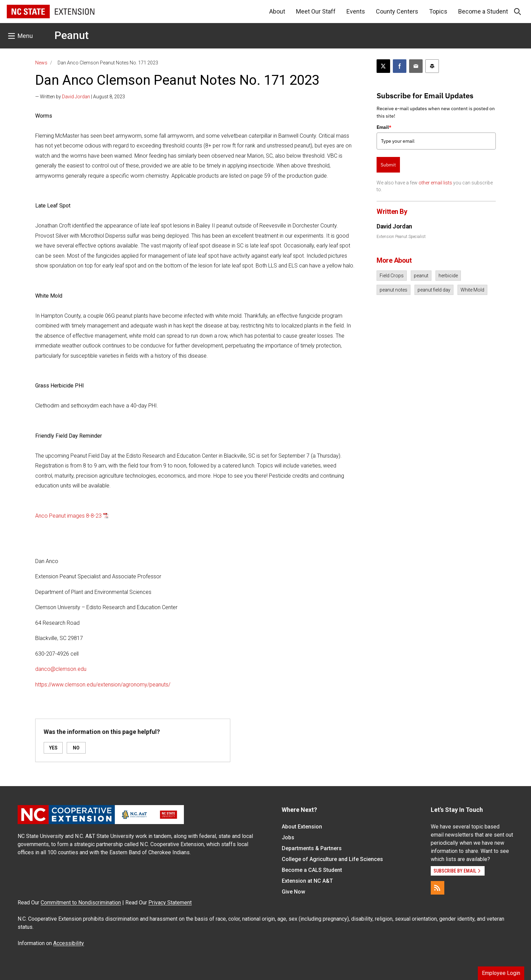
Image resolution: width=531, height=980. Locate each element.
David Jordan (76, 97)
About (277, 11)
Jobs (288, 837)
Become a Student (483, 11)
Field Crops (392, 276)
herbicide (448, 276)
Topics (438, 11)
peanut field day (434, 290)
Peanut (72, 35)
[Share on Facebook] (400, 66)
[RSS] (438, 888)
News (41, 63)
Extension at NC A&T (307, 881)
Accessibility (69, 943)
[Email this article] (416, 66)
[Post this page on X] (383, 66)
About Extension (302, 827)
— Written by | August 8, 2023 (80, 97)
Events (356, 11)
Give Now (293, 892)
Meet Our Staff (316, 11)
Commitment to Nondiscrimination (81, 903)
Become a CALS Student (312, 870)
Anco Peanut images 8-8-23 (68, 516)
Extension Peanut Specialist (401, 237)
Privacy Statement (170, 903)
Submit (388, 165)
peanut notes (394, 290)
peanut (421, 276)
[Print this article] (432, 66)
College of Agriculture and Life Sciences (332, 859)
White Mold (472, 290)
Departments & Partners (312, 848)
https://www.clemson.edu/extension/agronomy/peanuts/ (103, 685)
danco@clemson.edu (61, 669)
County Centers (397, 11)
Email (384, 127)
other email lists (435, 183)
